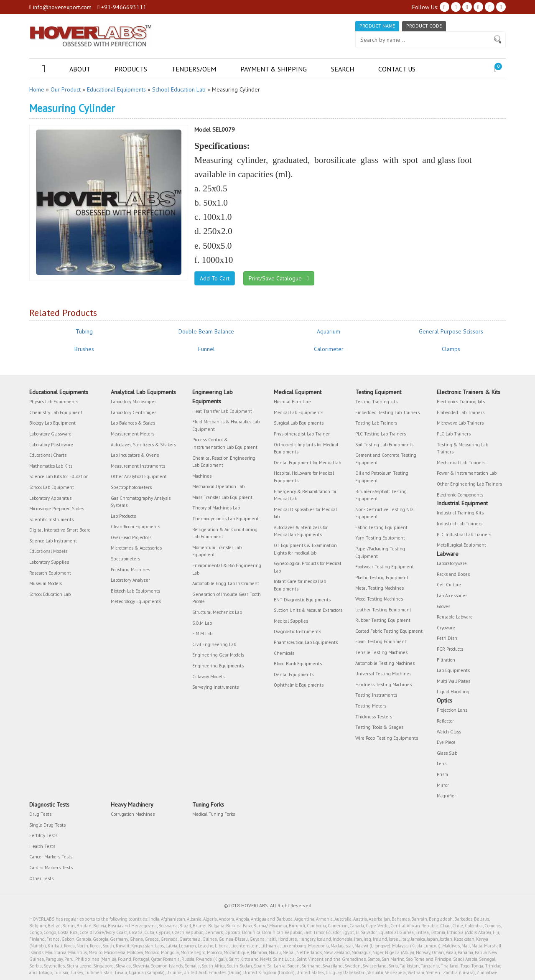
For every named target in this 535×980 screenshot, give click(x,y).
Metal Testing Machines (380, 588)
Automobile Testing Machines (385, 663)
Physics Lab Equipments (54, 402)
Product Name (377, 26)
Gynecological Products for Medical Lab (307, 567)
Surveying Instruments (215, 687)
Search (343, 69)
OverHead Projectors (131, 537)
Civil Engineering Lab (214, 644)
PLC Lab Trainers (454, 434)
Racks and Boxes (453, 574)
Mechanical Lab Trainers (461, 463)
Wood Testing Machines (379, 599)
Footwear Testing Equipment (385, 567)
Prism (442, 774)
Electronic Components (460, 495)
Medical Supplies (291, 621)
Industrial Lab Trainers (460, 524)
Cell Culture (449, 585)
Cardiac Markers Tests (51, 868)
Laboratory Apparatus (50, 498)
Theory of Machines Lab (216, 508)
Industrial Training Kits (460, 513)
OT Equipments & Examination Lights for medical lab (305, 549)
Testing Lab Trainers (376, 423)
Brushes (84, 349)
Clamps (451, 349)
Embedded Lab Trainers (461, 412)
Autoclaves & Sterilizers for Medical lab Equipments (301, 531)
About (80, 69)
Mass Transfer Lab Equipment (222, 497)
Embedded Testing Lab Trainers (387, 412)
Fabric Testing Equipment (381, 527)
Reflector (445, 721)
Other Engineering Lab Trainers (469, 484)
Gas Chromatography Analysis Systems (141, 502)
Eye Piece (446, 742)
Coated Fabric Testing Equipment (389, 631)
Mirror (443, 785)
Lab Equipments (453, 670)
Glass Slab (447, 753)
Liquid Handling (453, 692)
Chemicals (284, 653)
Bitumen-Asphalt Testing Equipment (381, 495)
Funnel (206, 349)
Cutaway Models (208, 677)
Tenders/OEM (194, 69)
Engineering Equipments (218, 666)
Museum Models (46, 583)
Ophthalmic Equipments (299, 685)
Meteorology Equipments (136, 601)
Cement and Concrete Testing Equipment (386, 459)
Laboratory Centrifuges (134, 412)
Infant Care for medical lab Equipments (300, 585)
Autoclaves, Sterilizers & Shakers (143, 445)
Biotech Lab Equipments (135, 591)
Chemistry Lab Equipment (56, 412)
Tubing (84, 331)
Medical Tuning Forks (214, 814)
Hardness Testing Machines (383, 685)
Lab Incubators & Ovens (135, 455)
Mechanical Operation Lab (218, 486)
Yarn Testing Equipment (380, 538)
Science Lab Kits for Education (59, 476)
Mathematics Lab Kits (51, 466)
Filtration (446, 660)
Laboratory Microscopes (134, 402)
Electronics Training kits (461, 402)
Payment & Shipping (274, 69)
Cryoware (446, 628)
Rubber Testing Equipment (383, 620)
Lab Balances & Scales (133, 423)
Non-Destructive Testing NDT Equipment (385, 513)
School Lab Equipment (52, 487)
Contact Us (397, 69)
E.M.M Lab (202, 634)
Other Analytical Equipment (139, 476)
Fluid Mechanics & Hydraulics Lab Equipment (226, 425)
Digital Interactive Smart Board (60, 530)
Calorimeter (329, 349)
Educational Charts (48, 455)
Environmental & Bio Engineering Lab (227, 569)
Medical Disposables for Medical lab (305, 513)
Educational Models (48, 551)
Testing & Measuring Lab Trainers (462, 448)
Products (131, 69)
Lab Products (123, 516)
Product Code (424, 26)
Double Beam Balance (206, 331)
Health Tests (42, 846)
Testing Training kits (376, 402)
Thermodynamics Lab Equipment (225, 519)
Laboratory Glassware (50, 434)
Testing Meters (371, 706)
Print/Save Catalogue (279, 278)
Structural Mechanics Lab (217, 612)
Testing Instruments (376, 695)
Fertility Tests (43, 835)
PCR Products (450, 649)
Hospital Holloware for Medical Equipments (304, 477)
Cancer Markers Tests (51, 857)
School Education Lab (179, 89)
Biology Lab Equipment (52, 423)
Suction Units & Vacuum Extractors (308, 610)
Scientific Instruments (51, 519)
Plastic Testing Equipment (382, 578)
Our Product (66, 89)
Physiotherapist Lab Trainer (302, 434)
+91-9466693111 (122, 7)
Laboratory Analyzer (130, 580)
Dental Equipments (294, 675)
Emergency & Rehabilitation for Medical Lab (305, 495)
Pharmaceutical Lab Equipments (306, 642)
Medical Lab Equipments (298, 412)
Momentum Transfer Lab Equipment (217, 551)
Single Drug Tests (47, 825)
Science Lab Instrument (53, 541)
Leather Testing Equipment (383, 610)
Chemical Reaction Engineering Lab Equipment (224, 462)
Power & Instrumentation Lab (467, 473)
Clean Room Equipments (135, 527)
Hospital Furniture (292, 402)
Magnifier (446, 796)
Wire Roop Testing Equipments (387, 738)
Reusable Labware (455, 617)
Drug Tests (40, 814)
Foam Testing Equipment (381, 641)
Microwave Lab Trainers (460, 423)
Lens (442, 764)
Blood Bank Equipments (298, 664)
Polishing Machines (130, 570)
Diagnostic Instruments (297, 631)
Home (37, 89)
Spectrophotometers (131, 487)
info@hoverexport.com (60, 7)
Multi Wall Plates (453, 681)
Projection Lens (452, 710)
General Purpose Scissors (451, 331)
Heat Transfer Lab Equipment (222, 411)
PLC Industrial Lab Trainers (464, 535)
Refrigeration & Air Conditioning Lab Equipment (225, 533)
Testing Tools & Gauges (379, 727)
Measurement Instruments (138, 466)
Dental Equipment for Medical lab (307, 463)
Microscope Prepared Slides (57, 509)
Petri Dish (447, 638)
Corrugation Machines (133, 814)
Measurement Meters (132, 434)
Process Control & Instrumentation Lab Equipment (225, 443)
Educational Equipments (116, 89)
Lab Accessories (452, 596)
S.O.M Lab (202, 623)
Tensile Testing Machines (381, 652)
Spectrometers (125, 559)
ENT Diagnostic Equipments (302, 600)
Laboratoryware (452, 563)
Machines (202, 476)
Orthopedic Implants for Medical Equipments (306, 448)
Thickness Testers (374, 717)
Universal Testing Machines (383, 674)
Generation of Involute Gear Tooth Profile (227, 598)
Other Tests (41, 878)
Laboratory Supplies (49, 562)
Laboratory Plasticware (51, 445)
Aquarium (329, 331)
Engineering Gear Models (218, 655)
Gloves (443, 606)
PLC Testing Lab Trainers (381, 434)
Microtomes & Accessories (136, 548)
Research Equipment (50, 573)
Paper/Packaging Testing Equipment (380, 552)
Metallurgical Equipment (461, 545)
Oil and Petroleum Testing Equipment (382, 477)
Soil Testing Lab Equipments (384, 445)
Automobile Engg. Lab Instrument (226, 583)
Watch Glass (449, 732)
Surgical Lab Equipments (299, 423)
